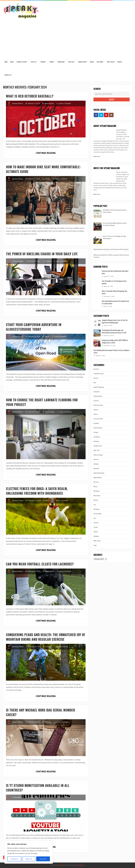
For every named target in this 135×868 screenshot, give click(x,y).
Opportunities (98, 478)
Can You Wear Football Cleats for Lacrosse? (40, 564)
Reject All (29, 859)
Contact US (8, 75)
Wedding (96, 536)
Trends (52, 62)
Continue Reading (51, 153)
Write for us (111, 62)
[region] (29, 852)
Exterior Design (98, 405)
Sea (95, 505)
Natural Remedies (99, 473)
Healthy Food (98, 446)
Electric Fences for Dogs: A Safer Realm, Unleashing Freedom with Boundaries (37, 491)
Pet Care (48, 501)
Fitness (96, 414)
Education (97, 392)
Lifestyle (34, 62)
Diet (95, 383)
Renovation (61, 62)
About (12, 62)
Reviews (96, 500)
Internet (96, 459)
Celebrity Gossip (22, 62)
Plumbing (96, 491)
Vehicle (92, 62)
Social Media (97, 514)
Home (6, 62)
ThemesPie (61, 865)
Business (96, 369)
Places (96, 487)
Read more (97, 156)
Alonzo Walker (19, 261)
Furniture (96, 423)
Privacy (120, 62)
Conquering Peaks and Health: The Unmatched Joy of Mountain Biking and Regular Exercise (46, 637)
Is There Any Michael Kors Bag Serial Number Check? (40, 712)
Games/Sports (83, 62)
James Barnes (18, 103)
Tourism (43, 62)
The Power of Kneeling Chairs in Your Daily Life (42, 254)
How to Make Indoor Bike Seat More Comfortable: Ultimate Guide (43, 169)
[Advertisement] (67, 39)
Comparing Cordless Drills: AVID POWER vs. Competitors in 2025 (115, 341)
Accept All (43, 859)
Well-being (100, 62)
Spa (95, 518)
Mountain (96, 468)
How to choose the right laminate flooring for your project (42, 402)
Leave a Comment (65, 103)
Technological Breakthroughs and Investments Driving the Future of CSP (114, 331)
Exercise (96, 401)
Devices (96, 378)
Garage (96, 432)
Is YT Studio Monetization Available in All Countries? (38, 788)
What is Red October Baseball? (30, 96)
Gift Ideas (96, 441)
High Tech (71, 62)
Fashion (96, 410)
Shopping (48, 722)
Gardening (97, 437)
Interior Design (50, 412)
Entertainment (49, 797)
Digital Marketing (99, 387)
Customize (14, 859)
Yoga (95, 545)
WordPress (81, 865)
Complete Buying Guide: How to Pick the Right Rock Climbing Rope (115, 321)
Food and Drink (98, 419)
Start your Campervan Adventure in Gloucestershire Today (34, 327)
